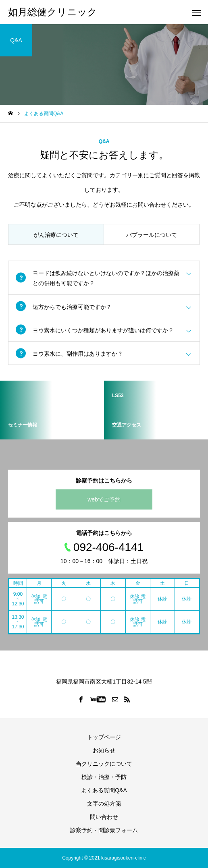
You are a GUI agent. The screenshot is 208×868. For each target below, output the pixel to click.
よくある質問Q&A (104, 790)
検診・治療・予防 (104, 777)
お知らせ (104, 750)
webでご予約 (104, 499)
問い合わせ (104, 817)
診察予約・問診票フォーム (104, 830)
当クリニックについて (104, 764)
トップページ (104, 737)
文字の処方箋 (104, 804)
